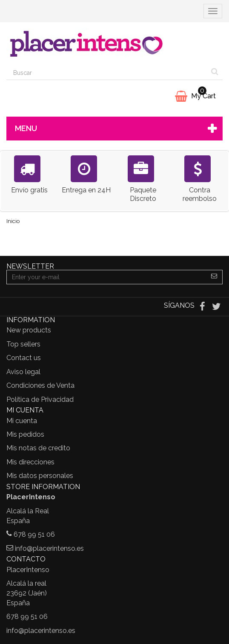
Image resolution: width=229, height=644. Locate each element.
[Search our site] (107, 73)
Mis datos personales (40, 476)
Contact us (24, 358)
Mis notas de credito (38, 448)
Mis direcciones (30, 462)
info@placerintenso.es (49, 548)
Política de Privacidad (40, 399)
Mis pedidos (25, 434)
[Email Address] (106, 277)
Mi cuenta (22, 421)
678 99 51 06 (34, 534)
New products (29, 330)
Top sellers (23, 344)
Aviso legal (23, 372)
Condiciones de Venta (40, 385)
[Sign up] (214, 277)
